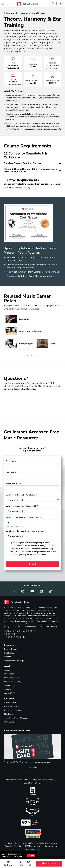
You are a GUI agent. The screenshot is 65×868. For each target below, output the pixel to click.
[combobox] (32, 522)
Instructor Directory (13, 682)
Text (29, 864)
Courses (8, 657)
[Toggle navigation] (3, 4)
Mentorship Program (13, 710)
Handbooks (9, 714)
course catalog (24, 188)
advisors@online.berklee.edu (19, 389)
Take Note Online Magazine (16, 718)
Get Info (8, 864)
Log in (25, 451)
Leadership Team (12, 678)
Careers (7, 689)
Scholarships (10, 685)
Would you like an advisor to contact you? (26, 531)
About (7, 670)
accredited (19, 780)
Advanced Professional (24, 13)
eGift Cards (9, 722)
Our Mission (9, 674)
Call (21, 864)
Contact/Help (10, 693)
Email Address (13, 484)
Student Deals (11, 703)
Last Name (11, 473)
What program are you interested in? (23, 517)
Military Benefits (11, 706)
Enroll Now (49, 864)
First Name (11, 461)
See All (32, 356)
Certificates (9, 653)
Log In (60, 4)
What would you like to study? (21, 495)
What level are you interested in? (22, 506)
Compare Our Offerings (14, 661)
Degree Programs (12, 649)
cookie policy (18, 857)
